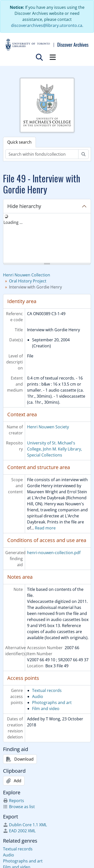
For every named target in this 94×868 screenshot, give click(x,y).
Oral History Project (28, 281)
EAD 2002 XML (19, 831)
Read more (45, 528)
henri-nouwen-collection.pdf (54, 553)
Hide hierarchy (24, 206)
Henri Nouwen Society (48, 427)
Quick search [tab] (19, 142)
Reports (14, 801)
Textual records (47, 690)
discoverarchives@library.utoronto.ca (47, 25)
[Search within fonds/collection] (42, 154)
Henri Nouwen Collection (27, 275)
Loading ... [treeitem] (13, 222)
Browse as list (19, 807)
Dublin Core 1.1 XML (25, 825)
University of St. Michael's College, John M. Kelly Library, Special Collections (55, 449)
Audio (38, 696)
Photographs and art (52, 702)
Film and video (46, 709)
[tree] (47, 238)
